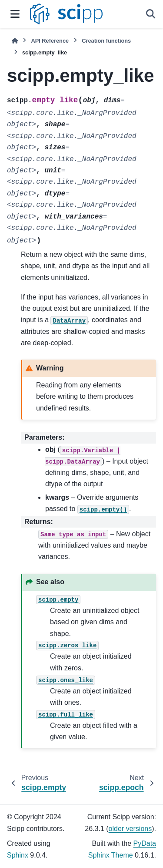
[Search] (151, 14)
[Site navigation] (15, 14)
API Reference (50, 41)
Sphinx (18, 855)
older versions (130, 829)
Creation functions (106, 41)
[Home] (15, 41)
